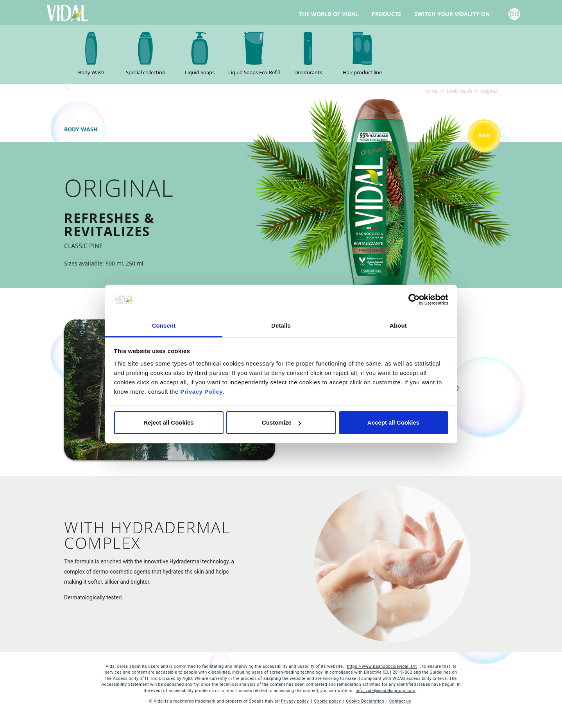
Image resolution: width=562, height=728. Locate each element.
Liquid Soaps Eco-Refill (254, 72)
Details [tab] (281, 325)
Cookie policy (327, 701)
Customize (281, 422)
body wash (459, 91)
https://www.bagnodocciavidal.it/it (382, 666)
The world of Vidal (329, 13)
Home (430, 91)
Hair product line (362, 72)
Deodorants (308, 72)
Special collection (146, 72)
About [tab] (398, 325)
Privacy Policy (201, 392)
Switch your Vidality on (452, 13)
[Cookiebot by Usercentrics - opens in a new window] (414, 300)
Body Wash (91, 72)
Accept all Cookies (393, 422)
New (484, 135)
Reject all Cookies (168, 422)
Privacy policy (295, 701)
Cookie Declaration (365, 701)
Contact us (400, 701)
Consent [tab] (164, 325)
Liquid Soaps (200, 72)
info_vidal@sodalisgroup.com (386, 691)
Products (386, 13)
